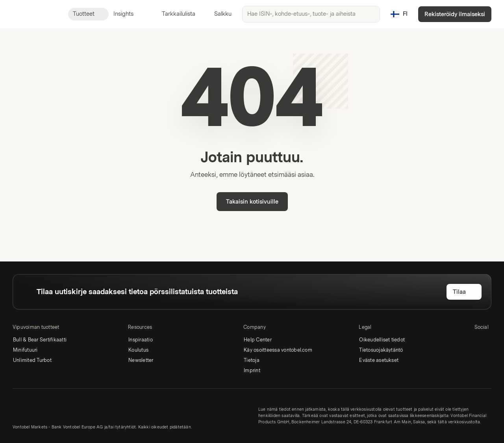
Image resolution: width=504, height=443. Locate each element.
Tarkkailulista (174, 14)
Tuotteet (88, 14)
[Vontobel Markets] (34, 14)
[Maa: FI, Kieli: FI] (399, 14)
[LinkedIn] (479, 341)
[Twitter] (492, 341)
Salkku (218, 14)
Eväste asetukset (379, 360)
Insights (128, 14)
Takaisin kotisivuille (252, 202)
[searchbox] (311, 14)
